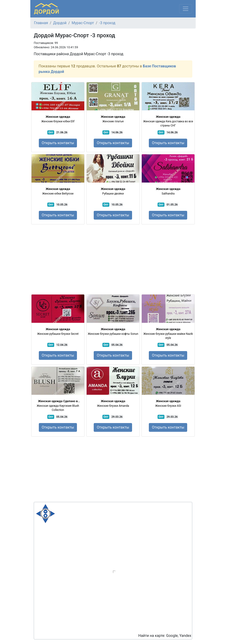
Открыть (58, 143)
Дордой (60, 23)
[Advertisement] (113, 259)
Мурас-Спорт (83, 23)
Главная (41, 23)
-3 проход (107, 23)
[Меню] (186, 9)
